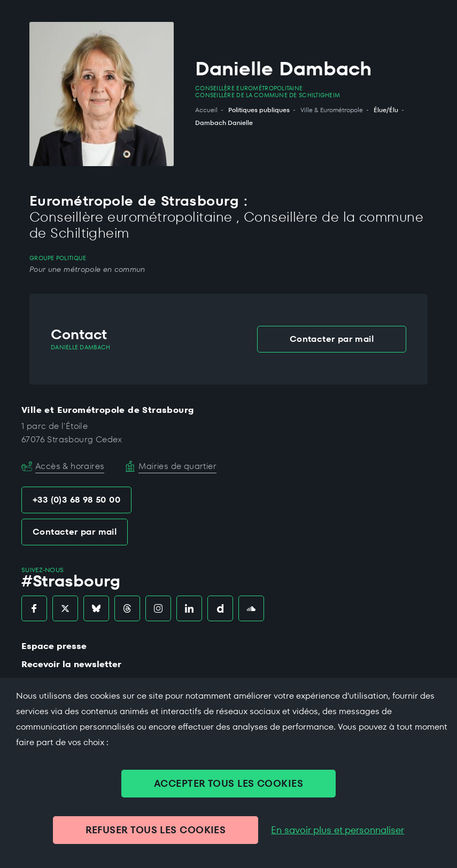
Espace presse (54, 646)
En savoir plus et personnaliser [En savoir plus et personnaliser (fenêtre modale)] (338, 830)
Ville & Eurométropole (332, 110)
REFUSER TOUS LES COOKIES (156, 830)
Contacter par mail (332, 339)
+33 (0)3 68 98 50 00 (76, 500)
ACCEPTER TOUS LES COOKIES (228, 783)
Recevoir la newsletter (71, 664)
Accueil (206, 110)
